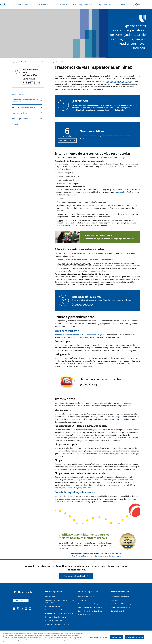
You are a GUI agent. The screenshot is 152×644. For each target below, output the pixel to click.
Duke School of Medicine (120, 604)
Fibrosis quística (63, 260)
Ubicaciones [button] (61, 4)
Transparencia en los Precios (56, 618)
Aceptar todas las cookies (134, 637)
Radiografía (59, 335)
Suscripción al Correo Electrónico (90, 612)
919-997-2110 (31, 83)
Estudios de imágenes (67, 331)
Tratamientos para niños (33, 63)
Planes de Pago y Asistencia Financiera (59, 614)
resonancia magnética (97, 335)
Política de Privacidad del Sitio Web (58, 625)
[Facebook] (14, 610)
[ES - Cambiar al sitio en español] (138, 4)
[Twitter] (26, 610)
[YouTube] (30, 610)
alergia (117, 417)
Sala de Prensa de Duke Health (89, 608)
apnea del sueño (122, 193)
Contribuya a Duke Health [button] (75, 576)
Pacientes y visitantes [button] (82, 4)
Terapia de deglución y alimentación (75, 493)
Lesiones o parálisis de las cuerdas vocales (74, 264)
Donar (123, 4)
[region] (76, 637)
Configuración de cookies (98, 637)
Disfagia (60, 221)
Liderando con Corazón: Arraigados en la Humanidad (60, 602)
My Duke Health (105, 4)
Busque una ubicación (81, 305)
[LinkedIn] (22, 610)
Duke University (117, 612)
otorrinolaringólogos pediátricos (118, 82)
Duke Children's (117, 601)
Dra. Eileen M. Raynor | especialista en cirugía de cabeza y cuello (97, 557)
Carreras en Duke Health (87, 604)
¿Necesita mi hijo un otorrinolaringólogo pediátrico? (109, 239)
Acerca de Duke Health (86, 597)
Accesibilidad (50, 597)
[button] (67, 141)
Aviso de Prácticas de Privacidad (57, 610)
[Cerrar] (149, 637)
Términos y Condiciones (54, 621)
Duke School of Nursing (120, 608)
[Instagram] (18, 610)
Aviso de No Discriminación (55, 607)
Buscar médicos (24, 4)
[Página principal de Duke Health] (23, 593)
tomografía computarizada (76, 335)
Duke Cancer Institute (119, 597)
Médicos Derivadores (86, 615)
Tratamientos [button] (42, 4)
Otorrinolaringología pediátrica (54, 63)
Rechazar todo (116, 637)
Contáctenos (21, 601)
